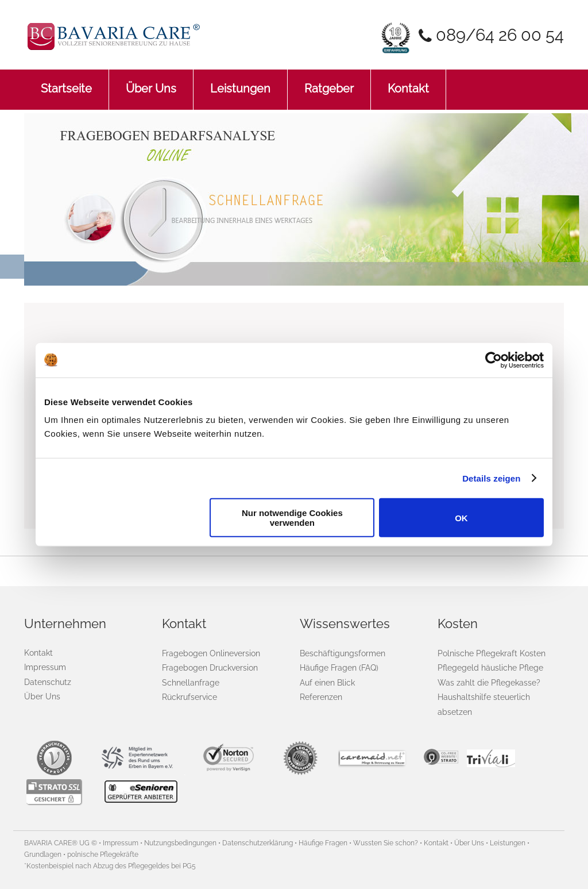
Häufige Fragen (323, 843)
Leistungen (240, 82)
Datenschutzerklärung (258, 843)
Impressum (45, 667)
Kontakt (408, 82)
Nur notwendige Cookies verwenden (292, 518)
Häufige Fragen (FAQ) (339, 667)
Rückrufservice (189, 697)
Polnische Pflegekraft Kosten (492, 653)
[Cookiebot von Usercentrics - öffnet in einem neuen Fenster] (494, 360)
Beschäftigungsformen (343, 653)
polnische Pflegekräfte (103, 855)
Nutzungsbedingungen (180, 843)
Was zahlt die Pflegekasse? (489, 682)
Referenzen (321, 697)
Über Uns (151, 82)
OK (461, 517)
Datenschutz (48, 682)
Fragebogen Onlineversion (211, 653)
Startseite (66, 82)
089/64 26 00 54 (500, 35)
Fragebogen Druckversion (210, 667)
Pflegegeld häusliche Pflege (490, 667)
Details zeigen (491, 478)
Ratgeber (329, 82)
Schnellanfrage (191, 682)
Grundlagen (43, 855)
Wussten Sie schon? (386, 843)
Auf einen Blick (327, 682)
